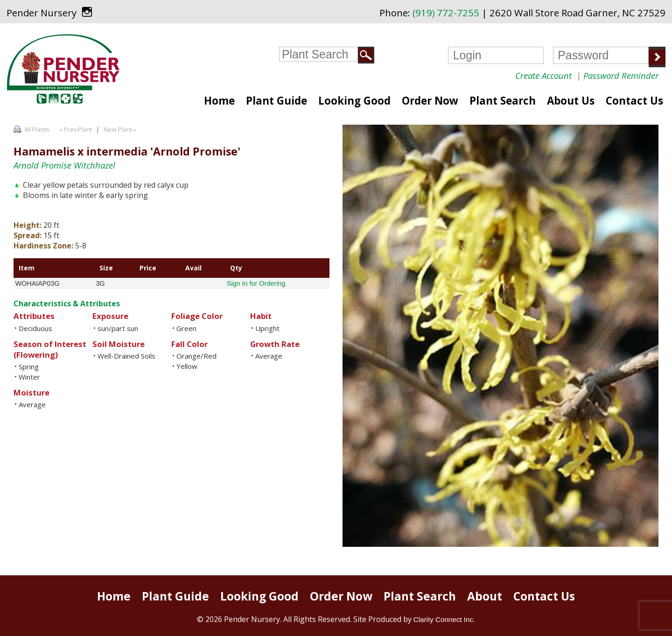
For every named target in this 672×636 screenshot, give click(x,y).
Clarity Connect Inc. (444, 619)
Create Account (543, 75)
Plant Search (503, 101)
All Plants (37, 129)
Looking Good (354, 101)
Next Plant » (121, 129)
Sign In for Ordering (256, 283)
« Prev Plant (75, 129)
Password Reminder (621, 75)
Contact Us (634, 101)
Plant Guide (276, 101)
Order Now (430, 101)
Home (219, 101)
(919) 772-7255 (446, 13)
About (485, 596)
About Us (571, 101)
